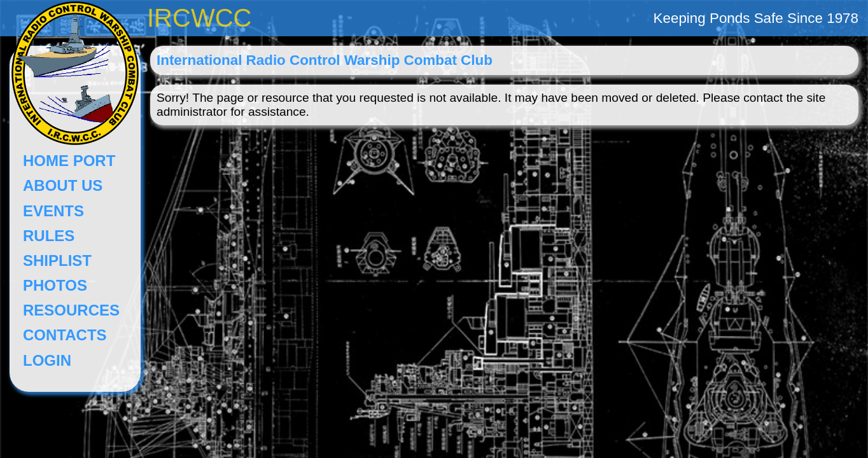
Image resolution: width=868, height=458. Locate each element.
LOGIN (47, 360)
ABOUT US (63, 185)
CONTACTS (65, 335)
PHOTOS (55, 285)
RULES (49, 236)
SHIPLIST (57, 260)
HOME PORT (69, 161)
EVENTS (53, 211)
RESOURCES (71, 310)
